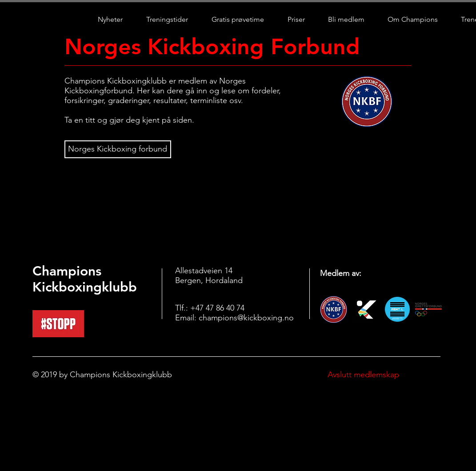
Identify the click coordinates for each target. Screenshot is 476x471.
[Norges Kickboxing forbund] (118, 149)
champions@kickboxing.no (246, 318)
